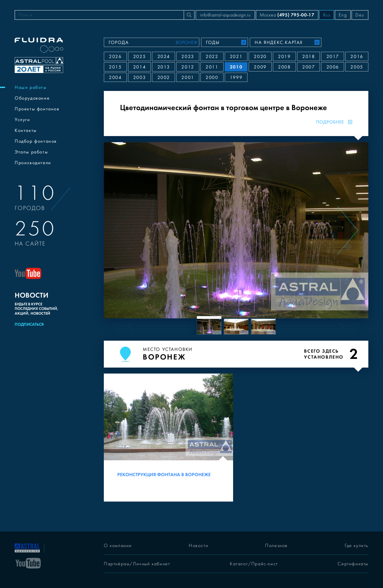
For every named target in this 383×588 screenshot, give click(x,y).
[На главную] (27, 547)
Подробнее (334, 122)
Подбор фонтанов (36, 141)
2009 (260, 67)
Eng (343, 15)
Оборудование (32, 98)
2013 (164, 67)
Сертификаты (353, 564)
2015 (115, 67)
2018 (308, 57)
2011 (212, 67)
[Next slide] (348, 230)
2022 (212, 57)
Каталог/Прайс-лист (254, 564)
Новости (199, 546)
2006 (333, 67)
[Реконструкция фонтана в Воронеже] (168, 438)
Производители (33, 163)
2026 (115, 57)
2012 (188, 67)
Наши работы (31, 87)
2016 (357, 57)
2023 (188, 57)
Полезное (276, 546)
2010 (236, 67)
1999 (236, 77)
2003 (139, 77)
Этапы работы (31, 152)
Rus (327, 15)
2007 (308, 67)
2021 (236, 57)
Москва (287, 15)
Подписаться (29, 324)
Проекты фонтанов (37, 109)
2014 (139, 67)
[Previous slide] (125, 230)
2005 (357, 67)
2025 (139, 57)
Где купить (357, 546)
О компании (118, 546)
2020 (260, 57)
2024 (164, 57)
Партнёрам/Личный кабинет (137, 564)
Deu (360, 15)
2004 (115, 77)
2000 (212, 77)
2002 (164, 77)
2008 (284, 67)
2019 (284, 57)
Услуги (22, 120)
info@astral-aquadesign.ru (225, 15)
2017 (333, 57)
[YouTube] (28, 563)
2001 (188, 77)
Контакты (26, 130)
